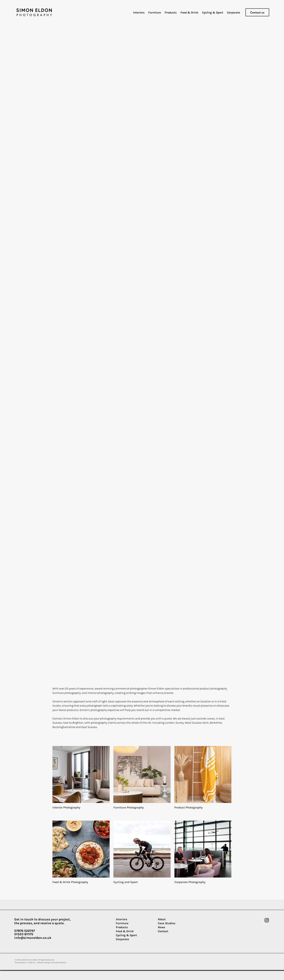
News (161, 927)
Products (122, 927)
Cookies (32, 963)
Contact (163, 931)
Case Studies (167, 923)
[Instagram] (267, 920)
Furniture (122, 923)
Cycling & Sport (126, 935)
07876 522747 (25, 931)
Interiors (122, 919)
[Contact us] (257, 12)
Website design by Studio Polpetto (52, 963)
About (162, 919)
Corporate (122, 939)
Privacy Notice (20, 963)
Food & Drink (125, 931)
